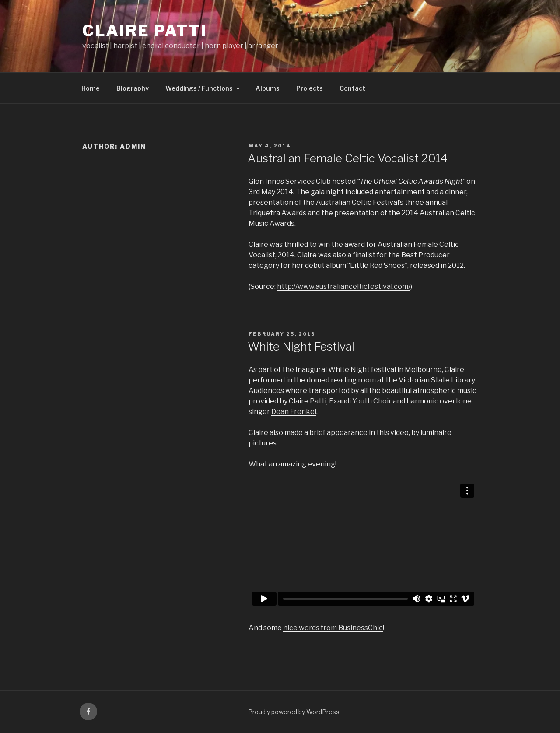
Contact (352, 88)
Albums (268, 88)
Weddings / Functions (203, 88)
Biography (133, 88)
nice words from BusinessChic (333, 628)
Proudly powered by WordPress (294, 712)
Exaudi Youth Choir (360, 401)
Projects (310, 88)
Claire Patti (145, 31)
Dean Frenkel (294, 412)
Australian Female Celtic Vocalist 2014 (348, 158)
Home (91, 88)
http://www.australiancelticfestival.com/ (344, 286)
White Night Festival (301, 346)
